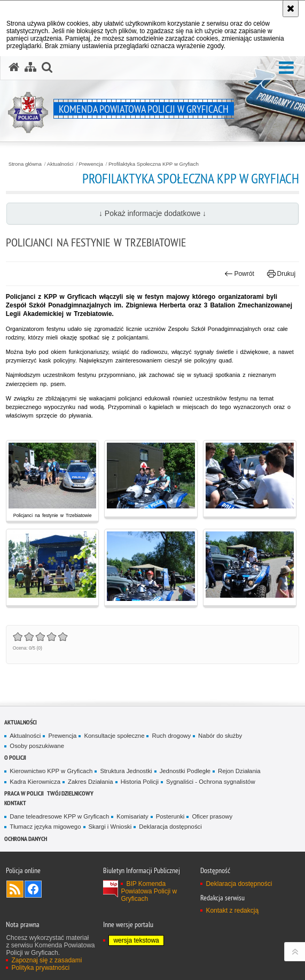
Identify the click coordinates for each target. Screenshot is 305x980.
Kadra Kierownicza (35, 782)
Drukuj (281, 274)
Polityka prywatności (40, 968)
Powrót (239, 274)
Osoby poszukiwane (37, 746)
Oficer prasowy (212, 816)
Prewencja (91, 164)
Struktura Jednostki (126, 771)
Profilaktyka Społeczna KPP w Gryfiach (154, 164)
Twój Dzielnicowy (70, 793)
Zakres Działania (91, 782)
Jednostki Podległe (185, 771)
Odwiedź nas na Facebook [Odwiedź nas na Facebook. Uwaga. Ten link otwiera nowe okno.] (33, 889)
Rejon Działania (239, 771)
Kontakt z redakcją (232, 910)
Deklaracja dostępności (170, 827)
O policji (15, 757)
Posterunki (170, 816)
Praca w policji (24, 793)
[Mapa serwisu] (30, 67)
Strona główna (25, 164)
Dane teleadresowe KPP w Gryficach (59, 816)
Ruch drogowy (171, 736)
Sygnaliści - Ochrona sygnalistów (211, 782)
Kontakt (15, 803)
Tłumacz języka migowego (45, 827)
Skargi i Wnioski (110, 827)
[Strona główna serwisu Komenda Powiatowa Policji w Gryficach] (14, 67)
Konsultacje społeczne (114, 736)
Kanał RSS (15, 889)
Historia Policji (140, 782)
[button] (286, 68)
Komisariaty (132, 816)
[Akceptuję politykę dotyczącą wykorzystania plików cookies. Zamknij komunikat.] (291, 9)
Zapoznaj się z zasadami (46, 960)
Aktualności (60, 164)
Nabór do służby (220, 736)
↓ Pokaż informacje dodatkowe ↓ (152, 213)
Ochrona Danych (26, 839)
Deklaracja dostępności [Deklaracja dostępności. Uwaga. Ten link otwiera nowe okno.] (239, 884)
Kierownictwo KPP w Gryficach (51, 771)
